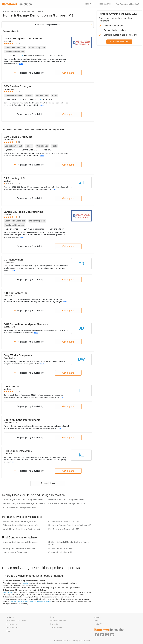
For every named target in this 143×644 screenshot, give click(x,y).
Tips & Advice (105, 4)
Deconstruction (9, 592)
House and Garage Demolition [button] (48, 25)
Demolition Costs (13, 627)
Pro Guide (54, 624)
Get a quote (68, 73)
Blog (8, 631)
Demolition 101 (12, 624)
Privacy (75, 641)
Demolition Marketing (58, 621)
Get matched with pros (119, 42)
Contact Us (98, 624)
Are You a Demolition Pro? (128, 4)
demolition (25, 583)
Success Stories (56, 627)
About (96, 621)
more (21, 64)
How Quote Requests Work (16, 621)
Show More (48, 483)
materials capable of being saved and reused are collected (31, 602)
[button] (97, 635)
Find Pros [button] (89, 4)
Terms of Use (86, 641)
